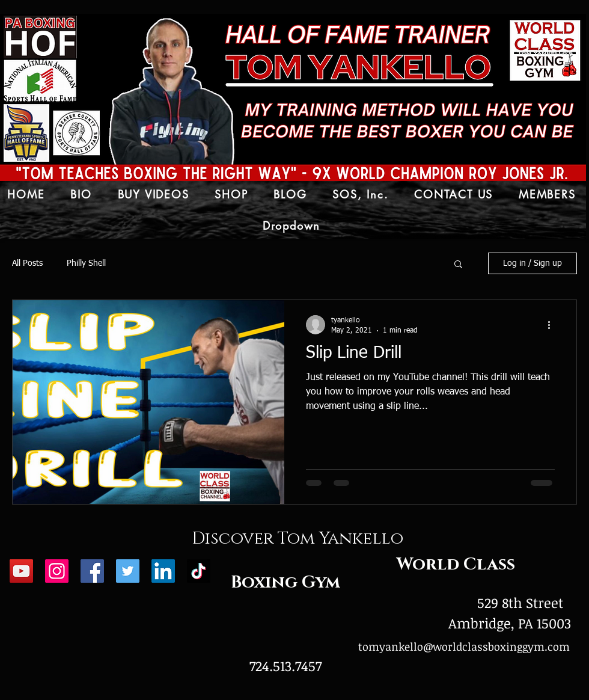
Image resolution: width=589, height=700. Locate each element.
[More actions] (553, 325)
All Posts (27, 263)
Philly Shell (86, 263)
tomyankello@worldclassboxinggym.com (464, 646)
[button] (458, 265)
